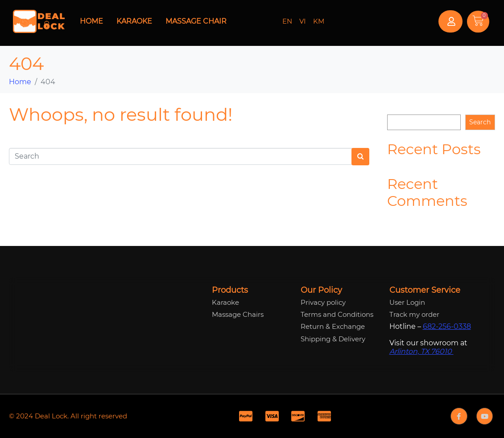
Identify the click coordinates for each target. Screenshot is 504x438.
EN (287, 21)
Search (398, 107)
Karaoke (134, 21)
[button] (450, 21)
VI (303, 21)
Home (91, 21)
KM (319, 21)
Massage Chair (196, 21)
